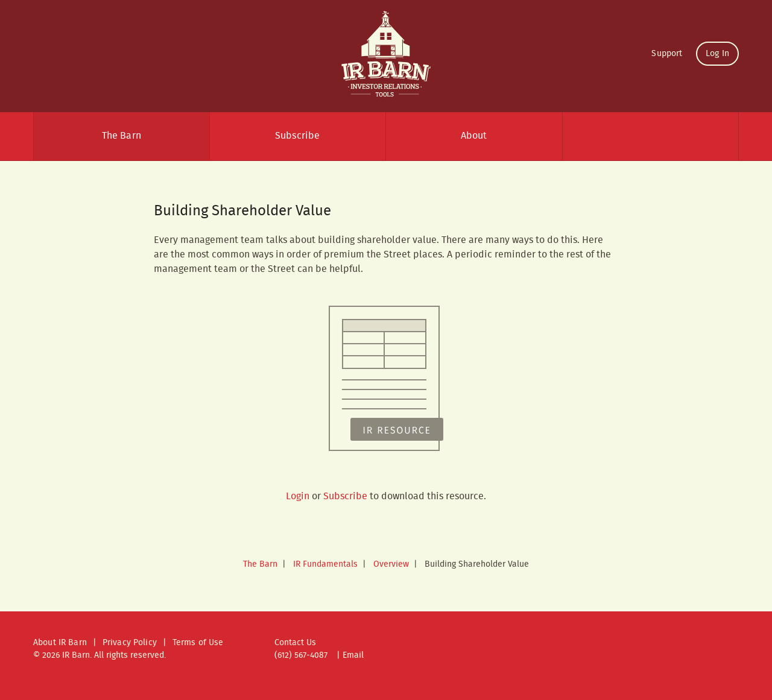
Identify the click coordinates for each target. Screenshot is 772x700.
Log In (717, 54)
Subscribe (297, 136)
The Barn (122, 136)
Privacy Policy (130, 643)
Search (651, 136)
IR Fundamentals (325, 564)
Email (353, 655)
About (474, 136)
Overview (391, 564)
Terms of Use (198, 643)
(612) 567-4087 (301, 655)
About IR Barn (60, 643)
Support (667, 54)
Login (298, 497)
